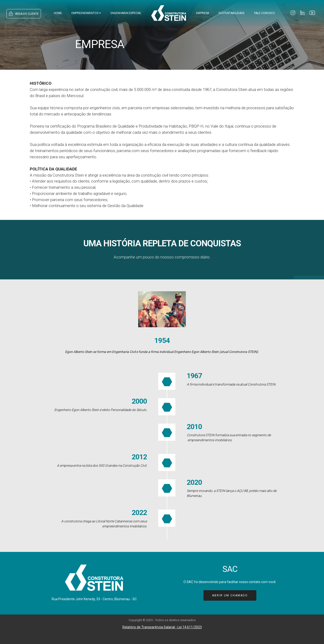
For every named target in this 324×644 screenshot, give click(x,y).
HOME (58, 13)
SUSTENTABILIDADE (232, 13)
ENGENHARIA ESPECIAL (126, 13)
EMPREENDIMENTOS (85, 13)
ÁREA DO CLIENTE (24, 14)
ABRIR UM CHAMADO (230, 595)
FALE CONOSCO (265, 13)
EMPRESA (202, 13)
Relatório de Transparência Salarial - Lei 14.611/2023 (162, 627)
